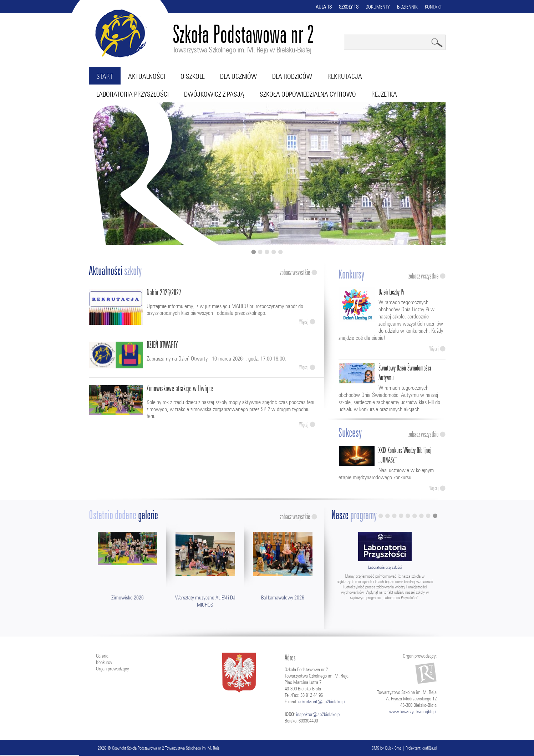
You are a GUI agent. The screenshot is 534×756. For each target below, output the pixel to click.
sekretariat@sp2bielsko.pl (322, 701)
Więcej (304, 322)
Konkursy (104, 662)
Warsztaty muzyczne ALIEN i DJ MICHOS (205, 601)
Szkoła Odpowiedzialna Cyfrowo (308, 94)
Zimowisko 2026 (128, 597)
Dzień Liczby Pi (391, 292)
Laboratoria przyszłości (133, 94)
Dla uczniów (238, 76)
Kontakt (433, 7)
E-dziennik (407, 7)
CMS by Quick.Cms (386, 748)
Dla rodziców (292, 76)
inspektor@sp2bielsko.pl (318, 714)
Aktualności (147, 76)
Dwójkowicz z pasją (214, 94)
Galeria (102, 656)
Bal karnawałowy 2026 (283, 597)
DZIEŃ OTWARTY (162, 345)
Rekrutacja (345, 76)
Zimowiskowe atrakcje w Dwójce (180, 388)
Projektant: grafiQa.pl (421, 748)
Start (105, 76)
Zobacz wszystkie (295, 272)
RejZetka (384, 94)
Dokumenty (378, 7)
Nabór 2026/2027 (164, 292)
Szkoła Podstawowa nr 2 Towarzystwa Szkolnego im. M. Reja (173, 748)
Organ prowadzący (112, 669)
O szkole (193, 76)
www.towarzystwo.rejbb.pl (413, 711)
